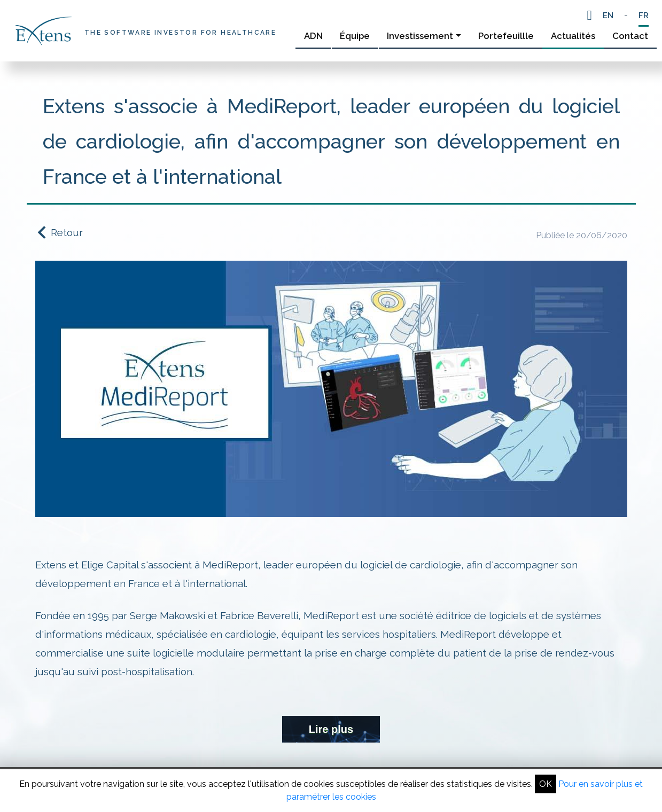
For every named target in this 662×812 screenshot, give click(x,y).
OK (546, 784)
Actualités (573, 36)
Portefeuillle (506, 36)
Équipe (355, 36)
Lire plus (331, 729)
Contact (630, 36)
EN (608, 15)
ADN (313, 36)
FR (644, 15)
